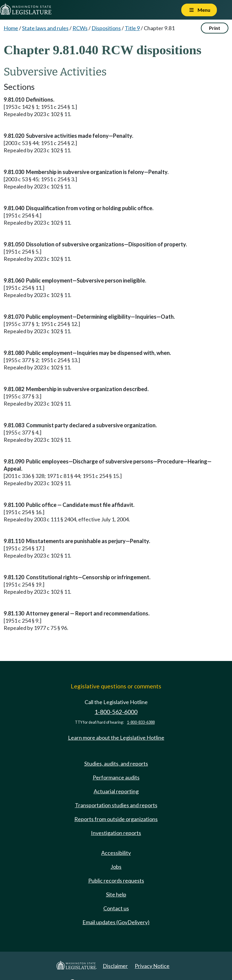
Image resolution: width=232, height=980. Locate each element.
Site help (116, 894)
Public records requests (116, 880)
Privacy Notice (152, 966)
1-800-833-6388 (141, 722)
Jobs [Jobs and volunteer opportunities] (116, 867)
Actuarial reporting (116, 791)
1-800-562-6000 (116, 712)
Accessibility (116, 853)
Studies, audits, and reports (116, 763)
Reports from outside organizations (116, 819)
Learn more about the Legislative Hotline (116, 738)
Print (215, 28)
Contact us (116, 908)
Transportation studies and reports (116, 805)
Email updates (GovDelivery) (116, 922)
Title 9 (132, 28)
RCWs (80, 28)
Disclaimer (115, 966)
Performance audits (116, 777)
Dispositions (106, 28)
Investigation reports (116, 833)
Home (11, 28)
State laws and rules (45, 28)
